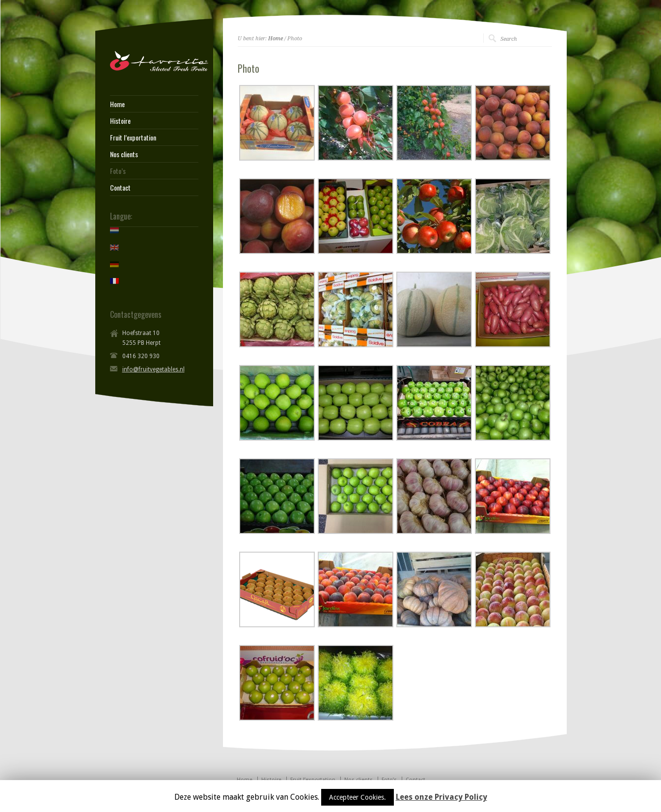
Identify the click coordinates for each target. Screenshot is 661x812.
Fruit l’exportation (133, 138)
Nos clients (124, 154)
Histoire (120, 121)
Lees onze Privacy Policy (441, 797)
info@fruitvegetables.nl (153, 369)
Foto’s (118, 171)
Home (275, 39)
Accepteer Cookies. (358, 797)
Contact (120, 188)
